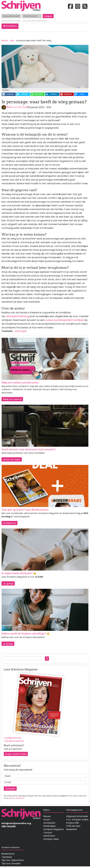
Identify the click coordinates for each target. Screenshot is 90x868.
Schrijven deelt (51, 839)
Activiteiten (49, 823)
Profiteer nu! (9, 523)
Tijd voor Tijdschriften (13, 860)
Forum (47, 820)
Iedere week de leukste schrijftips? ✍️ (26, 633)
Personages (21, 331)
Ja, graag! (8, 584)
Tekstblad (7, 857)
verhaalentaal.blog (17, 316)
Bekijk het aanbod (12, 399)
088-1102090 (9, 826)
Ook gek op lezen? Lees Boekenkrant (25, 510)
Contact (48, 833)
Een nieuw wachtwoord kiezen (35, 21)
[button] (10, 26)
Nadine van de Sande (17, 107)
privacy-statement (17, 798)
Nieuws (47, 816)
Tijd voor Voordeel (11, 864)
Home (5, 40)
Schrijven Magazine (53, 829)
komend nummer (15, 741)
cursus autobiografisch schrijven (65, 320)
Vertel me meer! (12, 460)
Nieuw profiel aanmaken (11, 21)
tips (12, 40)
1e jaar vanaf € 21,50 (16, 754)
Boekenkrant (8, 854)
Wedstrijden (50, 826)
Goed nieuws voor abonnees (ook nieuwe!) (28, 449)
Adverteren (49, 836)
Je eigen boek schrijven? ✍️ (19, 573)
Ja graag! (8, 644)
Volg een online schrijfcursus (20, 382)
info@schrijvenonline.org (16, 823)
